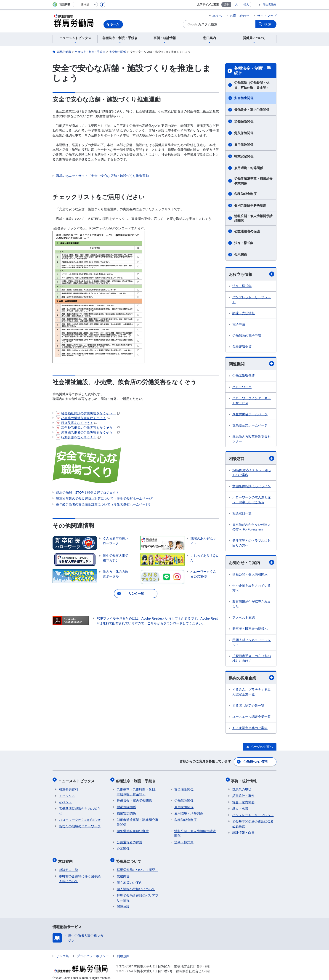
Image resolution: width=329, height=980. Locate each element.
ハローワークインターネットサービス (252, 401)
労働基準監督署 (244, 376)
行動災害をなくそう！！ (78, 437)
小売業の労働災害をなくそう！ (83, 418)
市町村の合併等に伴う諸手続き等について (80, 875)
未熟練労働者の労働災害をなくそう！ (88, 432)
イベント (65, 800)
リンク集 (62, 952)
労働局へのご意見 (256, 762)
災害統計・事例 (243, 794)
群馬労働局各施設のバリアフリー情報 (138, 894)
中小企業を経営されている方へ (252, 589)
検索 (268, 24)
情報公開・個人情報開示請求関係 (253, 218)
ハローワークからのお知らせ (80, 818)
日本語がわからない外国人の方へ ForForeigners (252, 528)
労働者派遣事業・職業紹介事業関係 (253, 181)
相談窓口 (252, 459)
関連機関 (252, 364)
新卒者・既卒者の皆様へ (250, 630)
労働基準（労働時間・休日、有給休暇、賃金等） (252, 85)
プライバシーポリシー (93, 952)
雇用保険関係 (244, 145)
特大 (246, 5)
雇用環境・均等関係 (249, 168)
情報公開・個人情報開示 (250, 575)
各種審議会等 (242, 347)
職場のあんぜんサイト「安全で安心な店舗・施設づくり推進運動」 (104, 176)
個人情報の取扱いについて (136, 885)
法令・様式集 (244, 243)
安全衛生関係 (244, 98)
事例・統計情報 (245, 780)
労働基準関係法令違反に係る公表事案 (253, 822)
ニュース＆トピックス (77, 780)
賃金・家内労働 (243, 800)
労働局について (130, 858)
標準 (226, 5)
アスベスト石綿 (244, 618)
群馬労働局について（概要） (138, 866)
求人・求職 (240, 807)
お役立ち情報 (252, 274)
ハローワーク (242, 387)
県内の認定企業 (252, 679)
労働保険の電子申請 (247, 336)
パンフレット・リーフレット (252, 300)
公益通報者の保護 (247, 231)
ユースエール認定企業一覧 (252, 718)
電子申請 (239, 325)
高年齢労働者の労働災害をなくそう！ (88, 428)
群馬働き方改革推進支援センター (252, 439)
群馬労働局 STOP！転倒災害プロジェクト (88, 493)
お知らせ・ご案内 (252, 563)
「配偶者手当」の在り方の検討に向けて (252, 659)
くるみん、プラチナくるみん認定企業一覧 (252, 693)
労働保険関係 (244, 121)
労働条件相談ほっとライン (252, 487)
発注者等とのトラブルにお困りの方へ (252, 544)
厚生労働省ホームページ (250, 415)
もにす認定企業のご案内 (250, 729)
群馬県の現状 (242, 788)
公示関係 (241, 255)
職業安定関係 (244, 156)
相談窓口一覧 (242, 514)
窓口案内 (66, 858)
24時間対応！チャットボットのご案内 (252, 473)
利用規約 (123, 952)
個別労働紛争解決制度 (250, 205)
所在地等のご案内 (130, 879)
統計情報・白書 (243, 831)
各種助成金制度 (245, 194)
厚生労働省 (270, 5)
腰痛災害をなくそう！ (77, 423)
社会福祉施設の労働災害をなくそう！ (88, 413)
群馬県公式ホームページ (250, 426)
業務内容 (123, 872)
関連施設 (123, 903)
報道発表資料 (69, 788)
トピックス (67, 794)
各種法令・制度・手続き (252, 71)
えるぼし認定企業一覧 (248, 707)
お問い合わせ (240, 16)
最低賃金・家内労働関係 (252, 110)
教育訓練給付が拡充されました (252, 605)
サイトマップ (267, 16)
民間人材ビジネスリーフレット (252, 643)
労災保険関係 (244, 133)
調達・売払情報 (244, 313)
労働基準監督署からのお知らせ (80, 809)
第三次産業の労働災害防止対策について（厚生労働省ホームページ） (106, 498)
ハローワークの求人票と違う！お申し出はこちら (252, 500)
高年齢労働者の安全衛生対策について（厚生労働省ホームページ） (104, 504)
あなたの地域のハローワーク (80, 824)
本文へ (217, 16)
